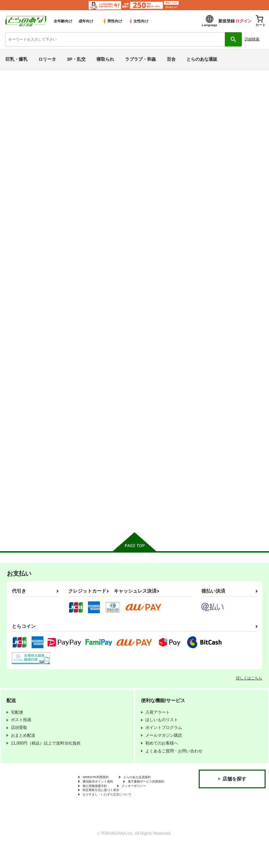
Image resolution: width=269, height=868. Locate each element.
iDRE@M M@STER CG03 (226, 302)
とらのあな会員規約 (150, 788)
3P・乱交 (76, 59)
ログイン (244, 21)
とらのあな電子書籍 (20, 75)
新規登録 (227, 21)
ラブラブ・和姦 (140, 59)
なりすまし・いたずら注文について (115, 816)
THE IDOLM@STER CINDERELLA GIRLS (99, 101)
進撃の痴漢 (249, 114)
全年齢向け (63, 21)
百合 (171, 59)
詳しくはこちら (249, 688)
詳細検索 (252, 39)
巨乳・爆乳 (16, 59)
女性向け (138, 21)
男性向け (112, 21)
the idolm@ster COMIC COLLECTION (155, 467)
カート (109, 352)
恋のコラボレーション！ (224, 464)
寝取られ (105, 59)
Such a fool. (49, 120)
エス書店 (73, 120)
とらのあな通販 (202, 59)
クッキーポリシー (146, 805)
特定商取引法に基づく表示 (107, 810)
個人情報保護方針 (99, 805)
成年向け (86, 21)
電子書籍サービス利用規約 (107, 799)
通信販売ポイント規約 (103, 793)
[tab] (84, 188)
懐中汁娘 (15, 120)
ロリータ (47, 59)
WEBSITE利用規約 (100, 788)
